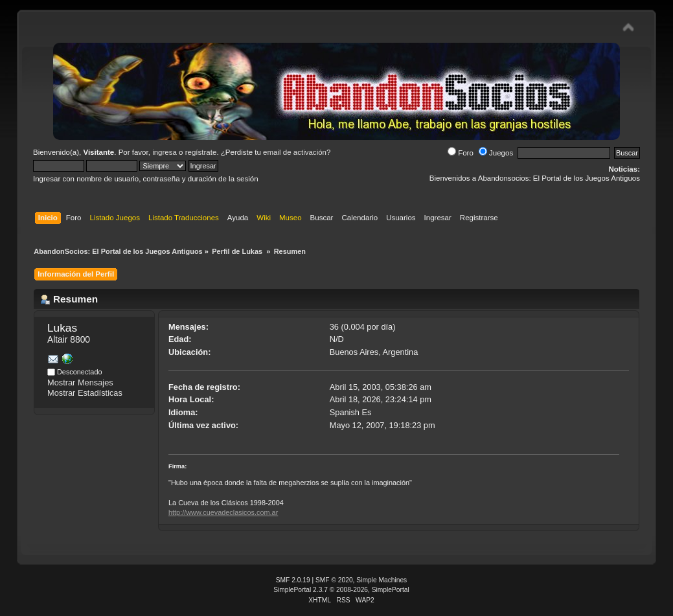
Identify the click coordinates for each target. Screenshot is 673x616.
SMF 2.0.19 (293, 580)
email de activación (295, 152)
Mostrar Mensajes (80, 382)
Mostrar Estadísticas (85, 393)
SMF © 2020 (334, 580)
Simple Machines (382, 580)
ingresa (165, 152)
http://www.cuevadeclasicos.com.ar (223, 512)
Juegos (496, 153)
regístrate (201, 152)
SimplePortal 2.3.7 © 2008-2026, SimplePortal (341, 590)
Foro (461, 153)
